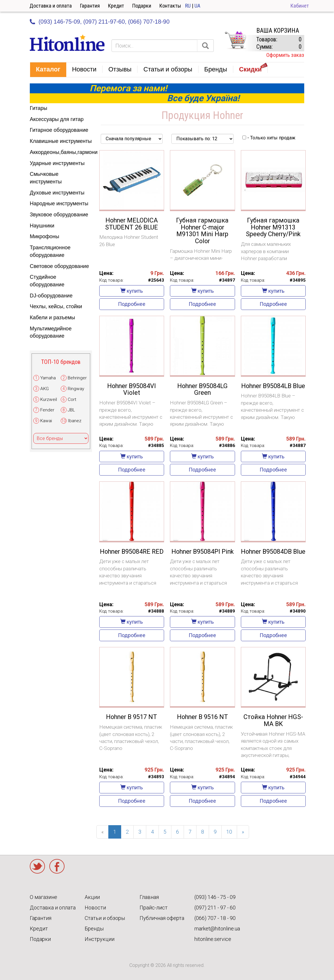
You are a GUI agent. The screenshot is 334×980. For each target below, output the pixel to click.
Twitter (37, 866)
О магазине (44, 897)
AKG (45, 389)
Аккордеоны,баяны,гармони (61, 152)
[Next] (243, 832)
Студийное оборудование (47, 281)
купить (132, 291)
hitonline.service (213, 939)
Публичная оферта (162, 918)
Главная (149, 897)
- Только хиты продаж (269, 138)
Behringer (77, 378)
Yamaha (48, 378)
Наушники (42, 226)
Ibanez (75, 421)
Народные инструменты (59, 204)
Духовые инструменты (57, 193)
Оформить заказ (285, 55)
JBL (71, 410)
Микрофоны (45, 236)
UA (197, 6)
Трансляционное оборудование (50, 251)
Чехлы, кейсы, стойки (56, 306)
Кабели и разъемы (52, 318)
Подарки (142, 6)
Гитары (39, 108)
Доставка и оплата (51, 6)
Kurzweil (49, 399)
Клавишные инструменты (61, 141)
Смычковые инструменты (46, 178)
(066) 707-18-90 (149, 22)
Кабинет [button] (300, 6)
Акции (92, 897)
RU (188, 6)
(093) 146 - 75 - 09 (215, 897)
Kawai (46, 421)
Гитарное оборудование (59, 130)
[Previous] (102, 832)
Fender (47, 410)
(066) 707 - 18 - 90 (215, 918)
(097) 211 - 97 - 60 (215, 908)
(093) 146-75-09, (60, 22)
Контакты (170, 6)
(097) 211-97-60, (105, 22)
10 (229, 832)
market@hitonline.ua (217, 929)
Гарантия (90, 6)
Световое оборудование (59, 266)
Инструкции (100, 939)
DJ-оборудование (51, 296)
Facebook (57, 866)
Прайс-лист (154, 908)
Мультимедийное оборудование (51, 332)
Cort (72, 399)
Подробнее (132, 304)
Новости (95, 908)
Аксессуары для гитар (57, 119)
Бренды (94, 929)
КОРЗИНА (235, 40)
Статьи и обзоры (105, 918)
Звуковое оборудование (59, 215)
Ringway (76, 389)
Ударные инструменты (57, 163)
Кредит (116, 6)
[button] (48, 70)
